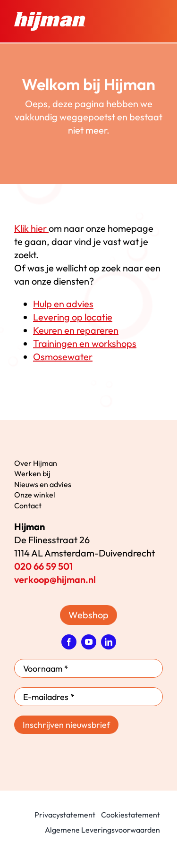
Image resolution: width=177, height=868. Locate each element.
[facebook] (69, 642)
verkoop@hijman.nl (55, 579)
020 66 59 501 (43, 566)
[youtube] (89, 642)
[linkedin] (109, 642)
